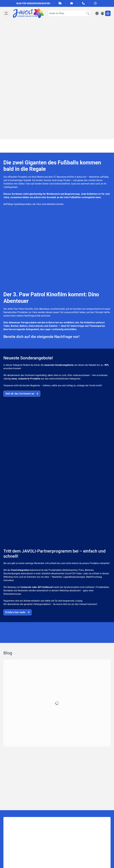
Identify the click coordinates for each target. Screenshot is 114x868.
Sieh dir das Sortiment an (22, 325)
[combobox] (69, 13)
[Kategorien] (6, 13)
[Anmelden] (102, 13)
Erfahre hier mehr (17, 409)
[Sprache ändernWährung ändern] (97, 13)
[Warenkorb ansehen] (108, 13)
